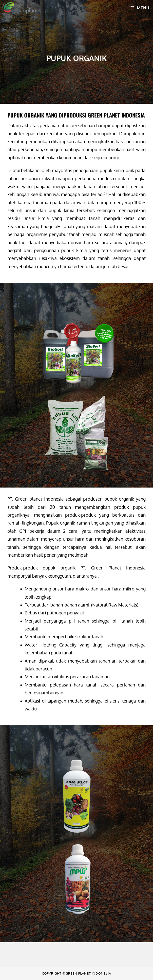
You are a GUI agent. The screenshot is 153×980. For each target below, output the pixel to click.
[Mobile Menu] (140, 8)
